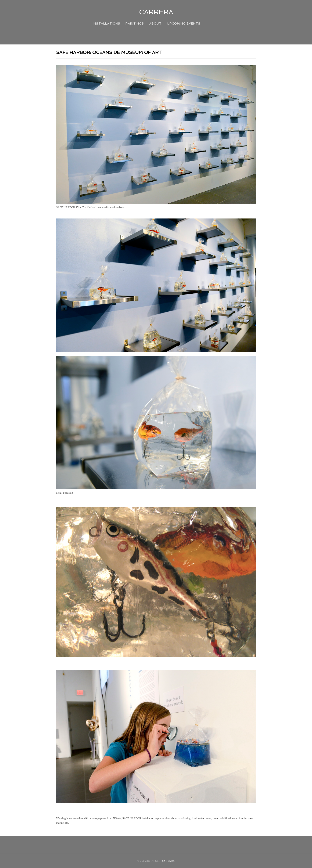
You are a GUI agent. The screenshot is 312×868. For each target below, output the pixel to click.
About (155, 23)
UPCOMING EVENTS (184, 23)
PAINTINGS (135, 23)
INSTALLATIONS (107, 23)
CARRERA (156, 12)
